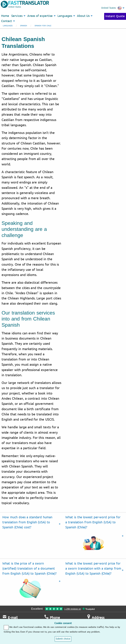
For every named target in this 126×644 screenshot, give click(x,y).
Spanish (24, 26)
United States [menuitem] (111, 8)
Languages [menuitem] (65, 16)
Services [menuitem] (17, 16)
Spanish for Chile (43, 26)
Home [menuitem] (5, 16)
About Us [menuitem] (83, 16)
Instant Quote (115, 16)
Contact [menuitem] (7, 21)
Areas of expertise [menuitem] (40, 16)
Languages (8, 26)
